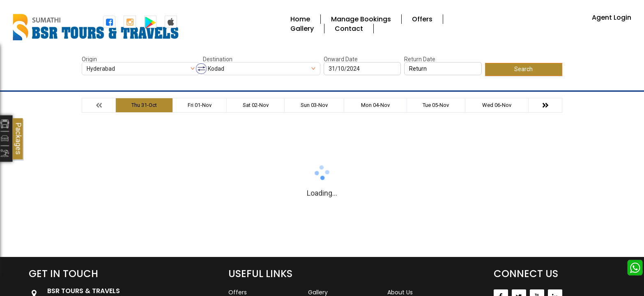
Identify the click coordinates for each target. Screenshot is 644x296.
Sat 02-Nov (256, 105)
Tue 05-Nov (436, 105)
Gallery (302, 29)
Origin (89, 59)
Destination (218, 59)
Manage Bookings (361, 19)
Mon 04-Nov (375, 105)
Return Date (420, 59)
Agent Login (612, 17)
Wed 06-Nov (497, 105)
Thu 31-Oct (144, 105)
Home (300, 19)
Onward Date (341, 59)
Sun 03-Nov (314, 105)
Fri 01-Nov (200, 105)
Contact (349, 29)
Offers (422, 19)
